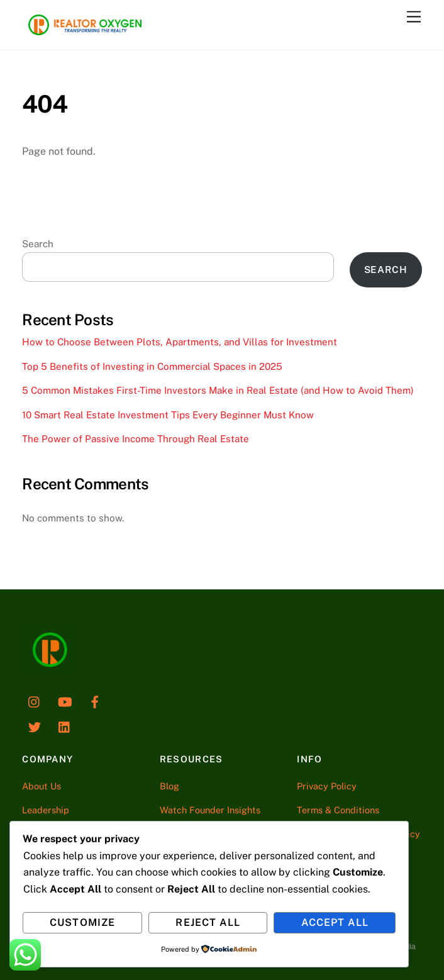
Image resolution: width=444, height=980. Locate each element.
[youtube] (65, 700)
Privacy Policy (327, 786)
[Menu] (414, 17)
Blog (169, 786)
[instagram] (35, 700)
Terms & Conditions (338, 810)
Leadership (46, 810)
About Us (42, 786)
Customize (82, 922)
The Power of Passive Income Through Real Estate (136, 439)
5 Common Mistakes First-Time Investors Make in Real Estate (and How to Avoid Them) (218, 390)
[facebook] (95, 700)
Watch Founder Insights (210, 810)
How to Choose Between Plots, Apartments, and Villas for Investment (180, 342)
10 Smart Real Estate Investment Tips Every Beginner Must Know (168, 415)
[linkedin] (65, 726)
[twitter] (35, 726)
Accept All (335, 922)
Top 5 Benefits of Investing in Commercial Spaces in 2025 (152, 366)
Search (38, 244)
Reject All (208, 922)
